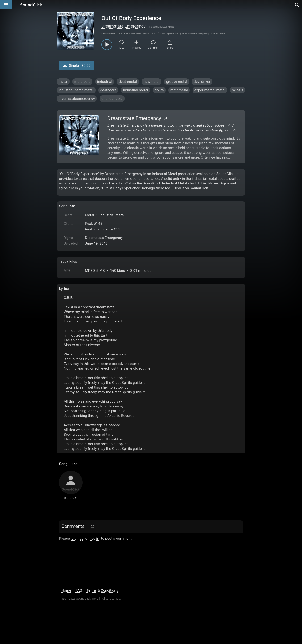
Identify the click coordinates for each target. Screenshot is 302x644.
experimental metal (210, 90)
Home (66, 590)
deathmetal (128, 82)
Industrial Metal (112, 215)
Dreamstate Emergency (124, 26)
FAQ (79, 590)
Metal (90, 215)
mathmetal (179, 90)
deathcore (108, 90)
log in (95, 539)
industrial (105, 82)
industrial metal (135, 90)
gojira (159, 90)
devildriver (202, 82)
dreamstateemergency (77, 99)
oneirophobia (112, 99)
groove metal (177, 82)
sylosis (237, 90)
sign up (78, 539)
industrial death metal (76, 90)
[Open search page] (297, 5)
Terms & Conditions (102, 590)
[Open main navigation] (6, 5)
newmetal (152, 82)
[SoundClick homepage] (31, 5)
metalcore (82, 82)
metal (63, 82)
